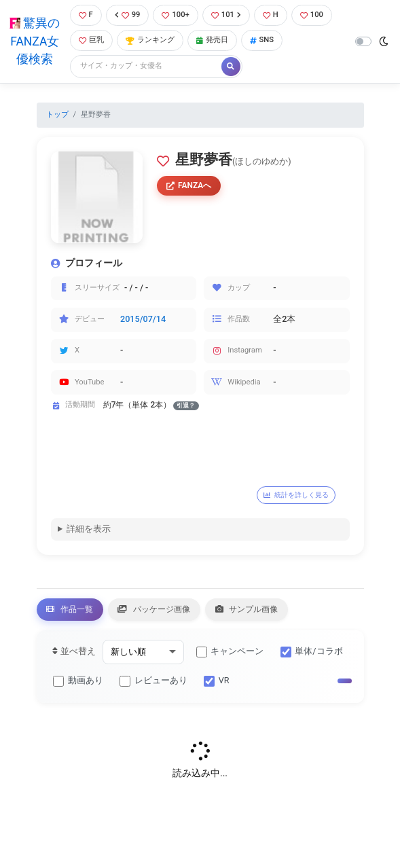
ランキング (150, 40)
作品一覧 (73, 610)
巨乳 (91, 40)
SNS (262, 40)
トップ (57, 114)
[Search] (147, 66)
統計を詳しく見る (300, 495)
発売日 (212, 40)
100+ (175, 15)
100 (312, 15)
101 (226, 15)
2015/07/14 (143, 319)
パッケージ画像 (166, 610)
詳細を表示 (89, 529)
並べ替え (74, 654)
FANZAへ (189, 185)
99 (128, 15)
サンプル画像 (266, 610)
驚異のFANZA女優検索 (35, 41)
